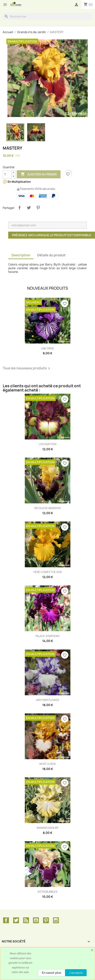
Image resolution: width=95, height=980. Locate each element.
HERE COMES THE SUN (47, 572)
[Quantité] (7, 174)
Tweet (29, 208)
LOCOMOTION (48, 444)
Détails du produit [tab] (51, 255)
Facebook (6, 920)
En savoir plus (52, 973)
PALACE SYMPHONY (47, 636)
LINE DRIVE (48, 348)
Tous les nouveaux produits (27, 368)
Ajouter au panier (39, 174)
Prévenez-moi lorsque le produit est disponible (52, 235)
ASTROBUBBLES (47, 892)
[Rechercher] (47, 16)
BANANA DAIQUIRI (47, 828)
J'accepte (76, 973)
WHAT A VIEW (47, 764)
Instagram (56, 920)
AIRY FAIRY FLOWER (48, 700)
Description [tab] (21, 255)
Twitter (16, 920)
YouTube (36, 920)
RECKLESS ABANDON (47, 508)
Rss (26, 920)
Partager (20, 208)
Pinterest (38, 208)
